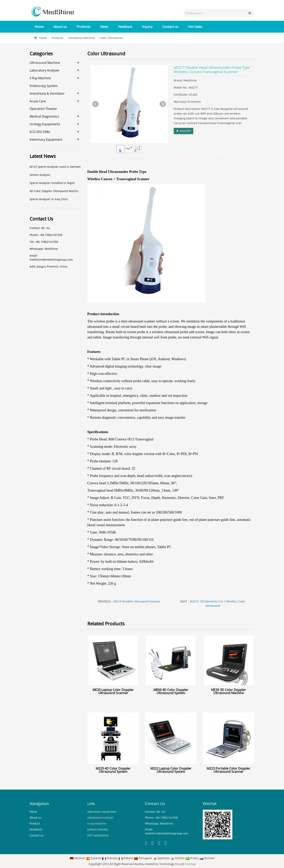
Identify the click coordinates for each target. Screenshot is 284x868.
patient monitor (98, 829)
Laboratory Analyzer (45, 70)
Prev (95, 104)
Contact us (170, 27)
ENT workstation (98, 835)
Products (84, 27)
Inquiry (147, 27)
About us (60, 27)
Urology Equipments (45, 124)
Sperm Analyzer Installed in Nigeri (52, 183)
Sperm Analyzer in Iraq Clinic (49, 199)
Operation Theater (43, 109)
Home (39, 27)
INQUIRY (184, 131)
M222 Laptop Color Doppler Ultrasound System (171, 770)
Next (163, 104)
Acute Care (38, 101)
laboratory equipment (102, 812)
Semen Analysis (40, 175)
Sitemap (190, 864)
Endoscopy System (44, 86)
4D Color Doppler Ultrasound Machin (54, 191)
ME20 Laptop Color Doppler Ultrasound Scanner (113, 691)
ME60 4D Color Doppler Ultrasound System (171, 691)
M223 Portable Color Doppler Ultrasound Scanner (228, 770)
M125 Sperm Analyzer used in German (55, 167)
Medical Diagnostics (44, 116)
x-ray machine (97, 823)
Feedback (125, 27)
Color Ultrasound (111, 38)
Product (35, 823)
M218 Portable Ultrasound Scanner (137, 601)
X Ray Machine (40, 78)
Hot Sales (195, 27)
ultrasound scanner (100, 818)
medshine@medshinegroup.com (51, 260)
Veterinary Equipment (46, 139)
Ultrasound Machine (82, 38)
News (104, 27)
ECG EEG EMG (40, 132)
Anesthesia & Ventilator (47, 93)
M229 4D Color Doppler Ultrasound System (113, 770)
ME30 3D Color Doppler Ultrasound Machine (228, 691)
